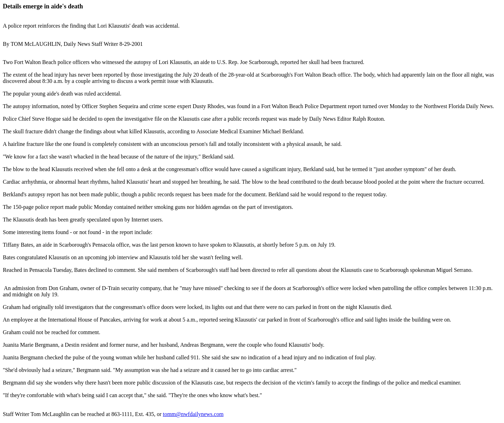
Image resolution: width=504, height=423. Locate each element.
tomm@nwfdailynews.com (193, 414)
